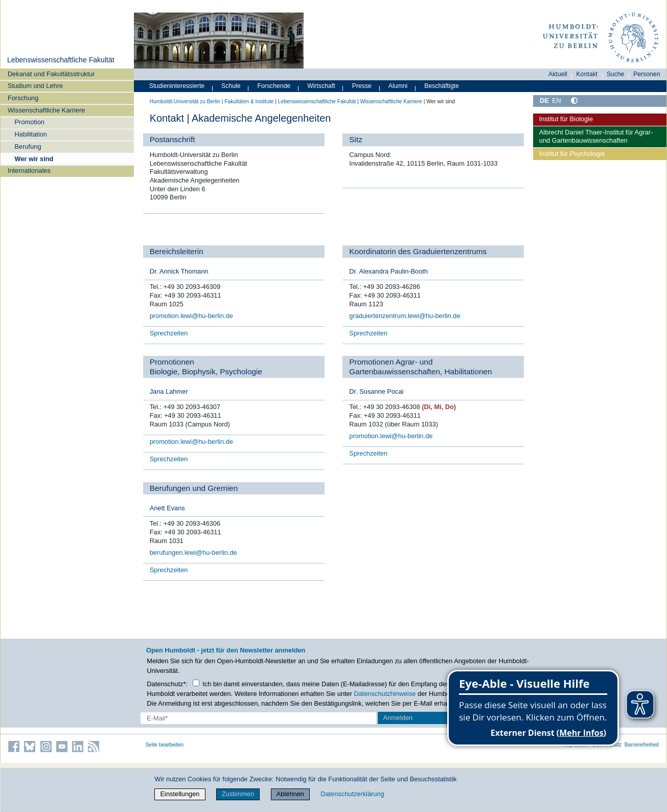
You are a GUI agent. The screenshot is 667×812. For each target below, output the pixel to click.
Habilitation (31, 134)
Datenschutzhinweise (385, 694)
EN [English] (557, 100)
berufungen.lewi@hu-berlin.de (193, 552)
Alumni (398, 86)
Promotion (30, 122)
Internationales (29, 171)
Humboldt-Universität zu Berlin (185, 101)
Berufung (28, 146)
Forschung (23, 98)
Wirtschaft (321, 86)
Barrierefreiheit (642, 745)
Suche (616, 74)
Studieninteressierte (177, 86)
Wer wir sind (34, 159)
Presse (362, 86)
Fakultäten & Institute (249, 101)
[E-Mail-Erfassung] (258, 718)
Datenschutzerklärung (352, 794)
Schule (231, 86)
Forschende (274, 86)
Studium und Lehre (35, 86)
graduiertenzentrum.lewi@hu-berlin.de (405, 316)
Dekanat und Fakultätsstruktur (51, 74)
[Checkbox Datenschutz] (196, 683)
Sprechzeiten (169, 333)
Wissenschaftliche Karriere (46, 110)
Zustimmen (238, 794)
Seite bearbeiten (165, 745)
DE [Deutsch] (544, 100)
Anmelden (398, 718)
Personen (647, 74)
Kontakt (587, 74)
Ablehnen (290, 794)
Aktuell (558, 74)
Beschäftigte (442, 86)
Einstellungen (180, 794)
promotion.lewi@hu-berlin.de (191, 316)
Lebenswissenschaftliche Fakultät (61, 60)
